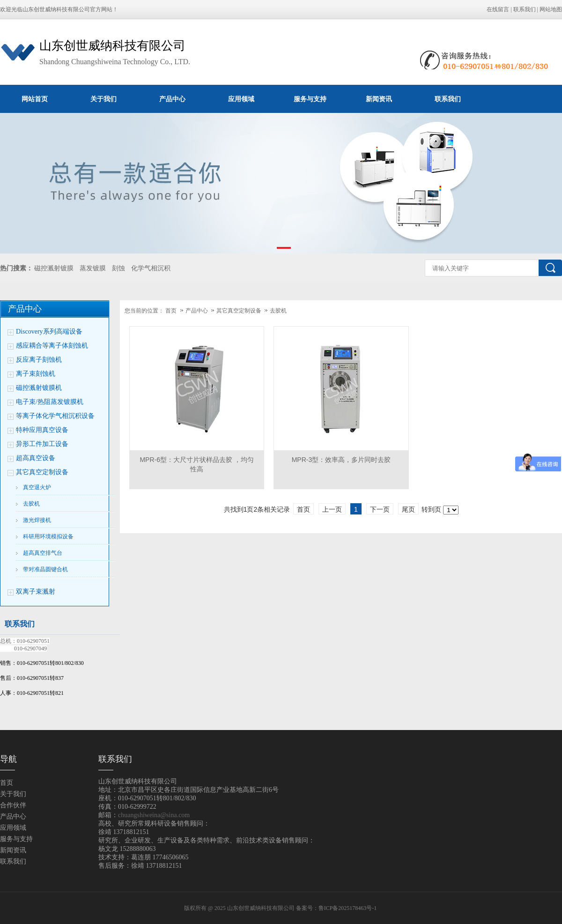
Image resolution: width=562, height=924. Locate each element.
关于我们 (104, 99)
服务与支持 (310, 99)
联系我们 (525, 9)
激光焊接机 (37, 520)
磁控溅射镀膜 (54, 268)
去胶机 (31, 504)
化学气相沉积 (151, 268)
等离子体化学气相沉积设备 (55, 416)
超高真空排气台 (43, 553)
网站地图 (551, 9)
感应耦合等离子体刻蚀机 (52, 346)
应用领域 (241, 99)
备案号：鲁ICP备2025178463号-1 (337, 908)
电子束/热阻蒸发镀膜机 (50, 402)
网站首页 (35, 99)
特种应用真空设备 (42, 430)
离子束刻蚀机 (36, 374)
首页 (171, 311)
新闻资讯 (379, 99)
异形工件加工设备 (42, 444)
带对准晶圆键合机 (45, 569)
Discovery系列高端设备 (49, 332)
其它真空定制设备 (42, 472)
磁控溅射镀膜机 (39, 388)
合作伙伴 (13, 805)
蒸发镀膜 (93, 268)
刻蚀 (118, 268)
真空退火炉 (37, 487)
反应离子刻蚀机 (39, 360)
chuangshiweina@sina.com (154, 815)
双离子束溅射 (36, 592)
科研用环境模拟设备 (48, 537)
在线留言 (498, 9)
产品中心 (172, 99)
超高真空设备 (36, 458)
